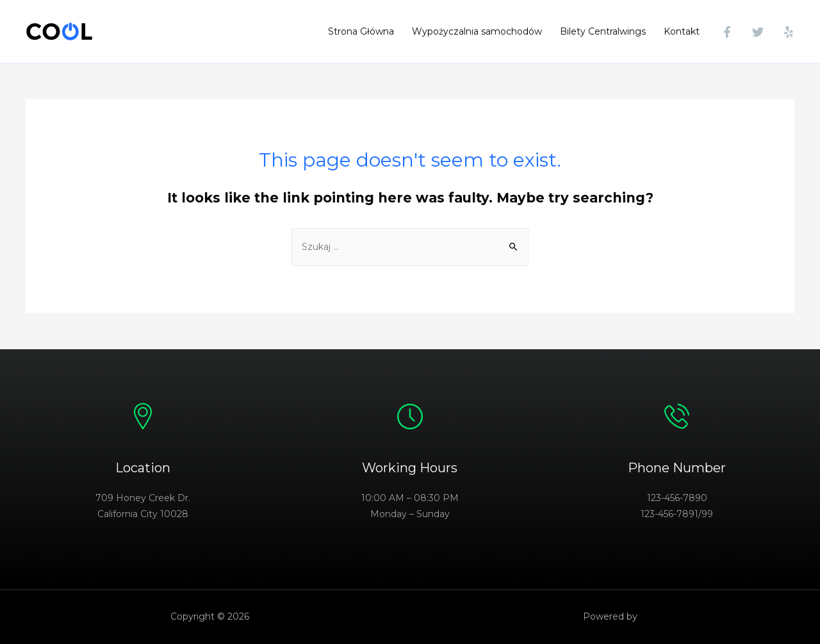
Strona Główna (361, 31)
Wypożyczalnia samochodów (477, 31)
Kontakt (682, 31)
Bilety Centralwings (603, 31)
